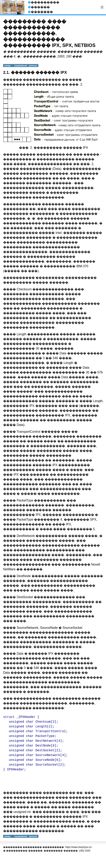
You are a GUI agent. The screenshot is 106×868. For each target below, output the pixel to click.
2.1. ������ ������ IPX (35, 72)
